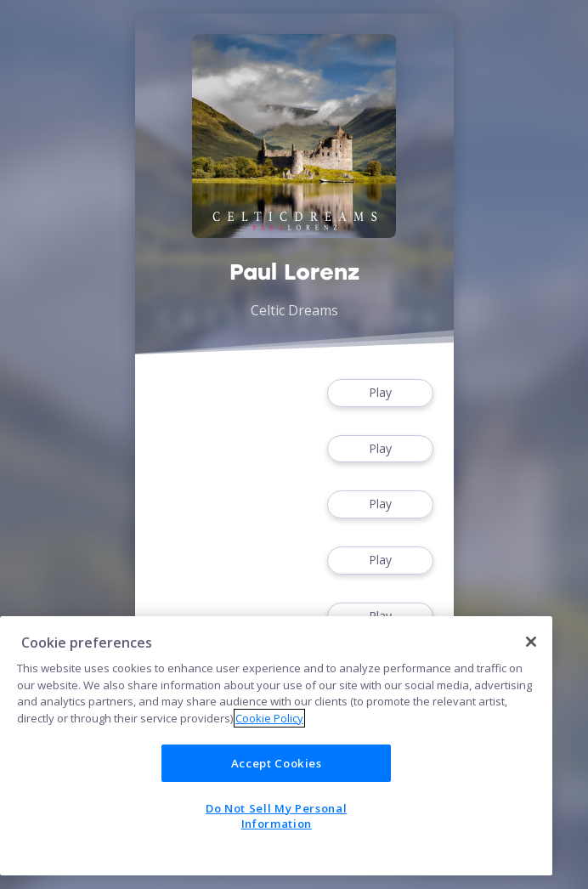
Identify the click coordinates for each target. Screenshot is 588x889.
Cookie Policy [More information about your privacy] (269, 718)
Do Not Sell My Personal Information (276, 816)
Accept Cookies (277, 763)
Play (380, 393)
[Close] (531, 642)
